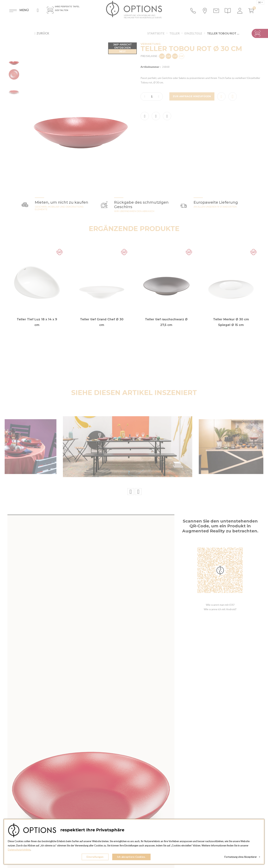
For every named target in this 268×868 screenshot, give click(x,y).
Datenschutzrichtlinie (19, 850)
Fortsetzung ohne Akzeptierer (242, 857)
